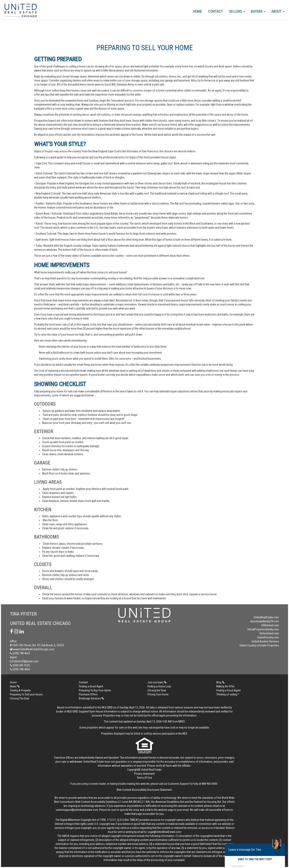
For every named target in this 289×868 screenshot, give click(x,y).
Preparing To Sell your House (26, 694)
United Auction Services (265, 641)
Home (198, 11)
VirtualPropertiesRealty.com (263, 629)
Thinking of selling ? (228, 694)
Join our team (157, 682)
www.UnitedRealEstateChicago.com (32, 649)
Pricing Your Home (158, 694)
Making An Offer (225, 686)
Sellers (237, 11)
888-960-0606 (210, 784)
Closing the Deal (157, 690)
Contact (216, 11)
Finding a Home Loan (159, 686)
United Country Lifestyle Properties (259, 645)
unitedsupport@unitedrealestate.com (77, 810)
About (278, 11)
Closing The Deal (20, 698)
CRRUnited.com (270, 625)
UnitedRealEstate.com (266, 617)
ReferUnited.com (269, 633)
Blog (220, 682)
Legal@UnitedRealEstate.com (164, 832)
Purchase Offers (88, 694)
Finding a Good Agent (91, 686)
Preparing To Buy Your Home (95, 690)
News (15, 686)
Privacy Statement (144, 774)
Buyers (258, 11)
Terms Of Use (144, 778)
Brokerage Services (91, 698)
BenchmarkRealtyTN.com (265, 621)
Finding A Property (20, 690)
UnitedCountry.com (268, 637)
